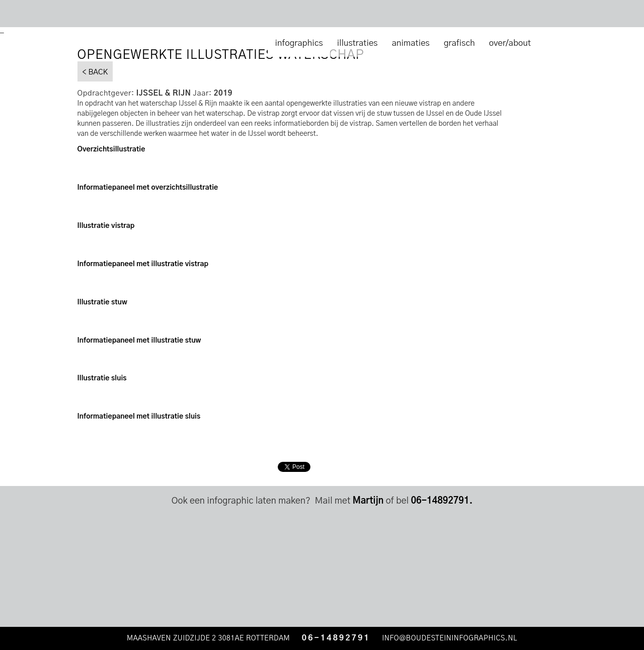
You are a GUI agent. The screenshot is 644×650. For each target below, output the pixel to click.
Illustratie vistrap (106, 226)
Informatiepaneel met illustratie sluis (139, 417)
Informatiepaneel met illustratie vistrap (143, 264)
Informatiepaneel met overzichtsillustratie (148, 188)
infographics (299, 43)
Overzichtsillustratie (111, 149)
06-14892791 (336, 638)
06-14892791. (442, 501)
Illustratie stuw (102, 302)
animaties (411, 43)
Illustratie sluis (102, 378)
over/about (510, 43)
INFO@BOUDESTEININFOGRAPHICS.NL (451, 638)
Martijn (368, 501)
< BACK (95, 72)
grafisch (459, 43)
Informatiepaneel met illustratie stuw (139, 341)
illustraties (357, 43)
